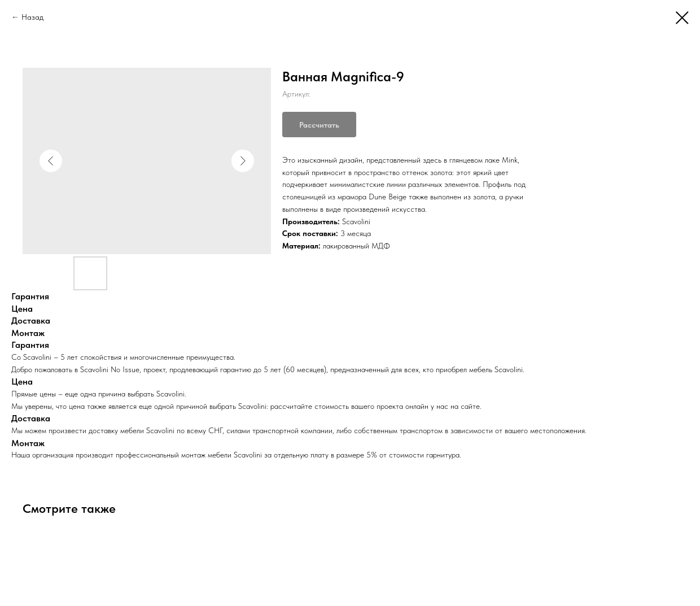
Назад (32, 17)
